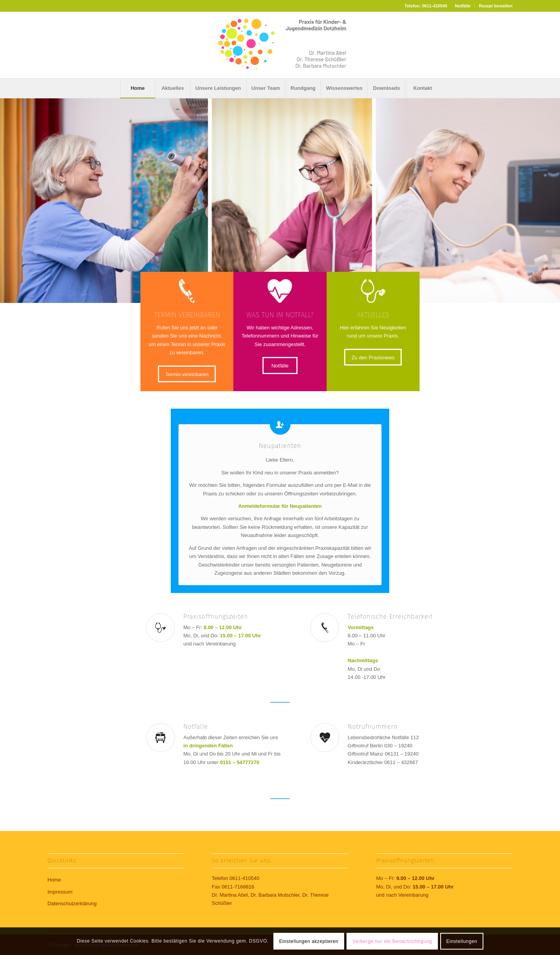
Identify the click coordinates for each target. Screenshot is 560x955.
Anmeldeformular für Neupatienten (280, 506)
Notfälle (463, 6)
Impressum (60, 892)
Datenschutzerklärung (72, 903)
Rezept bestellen (496, 6)
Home (54, 880)
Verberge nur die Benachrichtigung (393, 941)
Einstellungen (462, 941)
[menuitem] (463, 6)
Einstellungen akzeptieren (309, 941)
